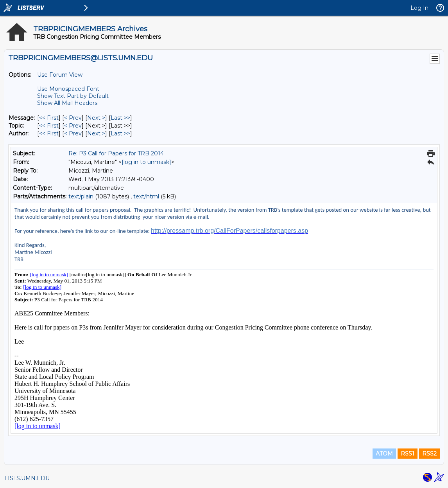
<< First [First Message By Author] (49, 133)
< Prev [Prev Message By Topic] (73, 126)
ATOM (384, 454)
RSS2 (429, 454)
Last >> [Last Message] (120, 118)
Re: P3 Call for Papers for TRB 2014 (116, 153)
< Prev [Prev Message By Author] (73, 133)
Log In (419, 8)
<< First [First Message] (49, 118)
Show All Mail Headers (67, 103)
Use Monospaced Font (68, 89)
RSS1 (408, 454)
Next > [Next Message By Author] (96, 133)
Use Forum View (60, 75)
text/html (146, 196)
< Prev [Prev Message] (73, 118)
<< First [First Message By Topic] (49, 126)
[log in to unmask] (146, 162)
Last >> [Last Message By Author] (120, 133)
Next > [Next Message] (96, 118)
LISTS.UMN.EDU (27, 478)
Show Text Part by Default (73, 96)
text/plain (81, 196)
